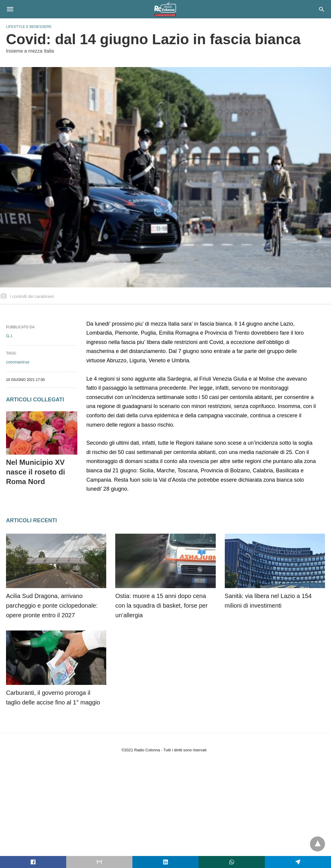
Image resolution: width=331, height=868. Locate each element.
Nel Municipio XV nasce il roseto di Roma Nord (36, 472)
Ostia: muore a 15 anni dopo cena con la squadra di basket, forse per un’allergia (161, 606)
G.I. (10, 336)
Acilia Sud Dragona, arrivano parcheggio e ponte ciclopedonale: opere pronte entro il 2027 (52, 606)
